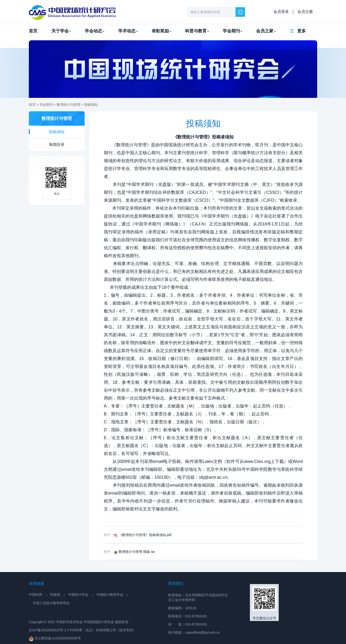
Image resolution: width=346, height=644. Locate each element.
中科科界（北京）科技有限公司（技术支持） (103, 630)
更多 (302, 31)
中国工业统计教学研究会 (51, 603)
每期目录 (57, 145)
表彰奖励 (161, 31)
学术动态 (128, 31)
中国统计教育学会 (110, 595)
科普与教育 (197, 31)
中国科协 (36, 595)
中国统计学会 (78, 595)
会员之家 (266, 31)
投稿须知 (91, 105)
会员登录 (281, 12)
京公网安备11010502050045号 (55, 639)
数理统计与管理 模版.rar (134, 552)
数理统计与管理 (68, 105)
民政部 (55, 595)
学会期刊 (232, 31)
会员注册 (305, 12)
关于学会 (61, 31)
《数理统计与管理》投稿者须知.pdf (143, 535)
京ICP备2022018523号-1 (48, 630)
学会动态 (95, 31)
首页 (33, 31)
